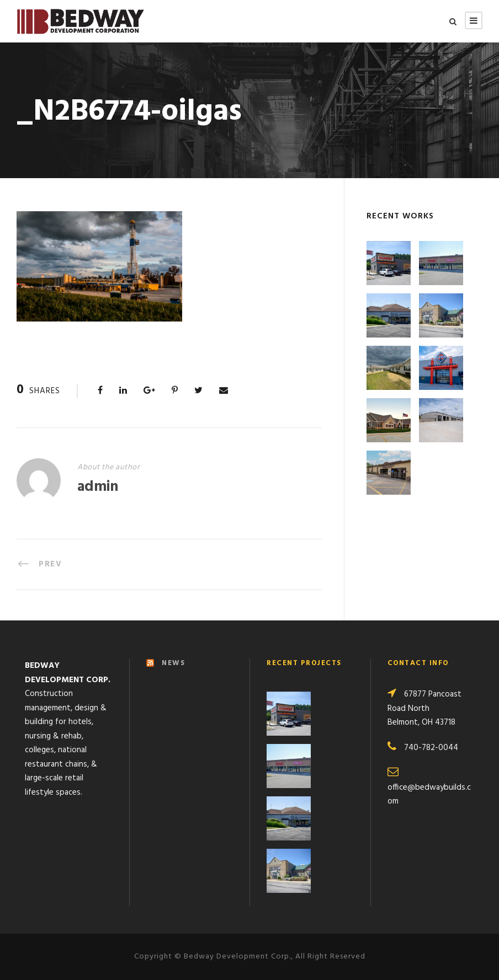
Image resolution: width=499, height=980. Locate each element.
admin (98, 487)
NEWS (173, 663)
